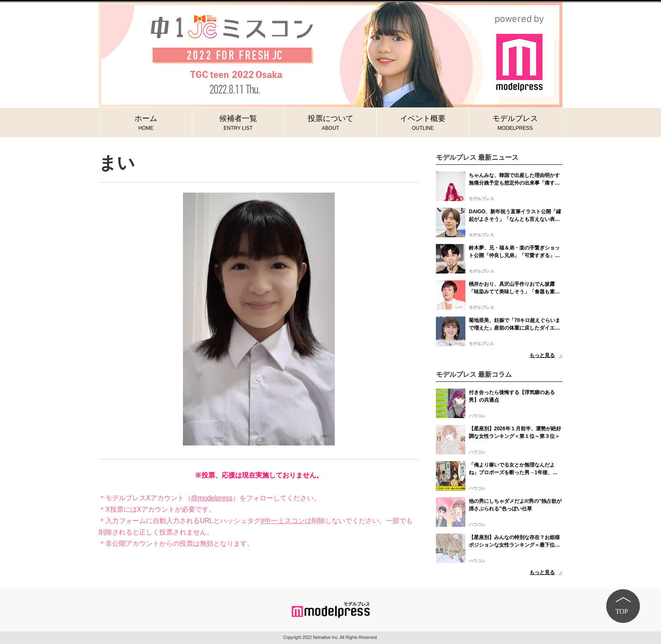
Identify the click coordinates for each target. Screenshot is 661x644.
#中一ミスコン (283, 521)
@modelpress (212, 498)
